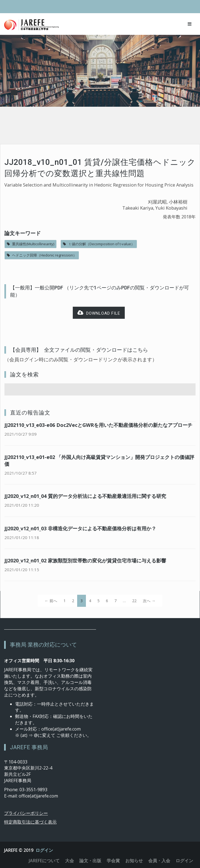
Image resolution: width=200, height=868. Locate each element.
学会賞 (113, 861)
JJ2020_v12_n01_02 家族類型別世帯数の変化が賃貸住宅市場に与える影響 (85, 560)
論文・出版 (90, 861)
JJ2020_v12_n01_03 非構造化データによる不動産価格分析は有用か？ (80, 528)
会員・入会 (159, 861)
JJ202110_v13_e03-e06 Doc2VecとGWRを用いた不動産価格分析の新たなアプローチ (98, 425)
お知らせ (134, 861)
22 (134, 601)
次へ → (149, 601)
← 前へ (51, 601)
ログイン (44, 850)
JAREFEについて (44, 861)
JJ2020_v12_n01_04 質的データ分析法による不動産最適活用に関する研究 (85, 496)
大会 (69, 861)
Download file (99, 313)
